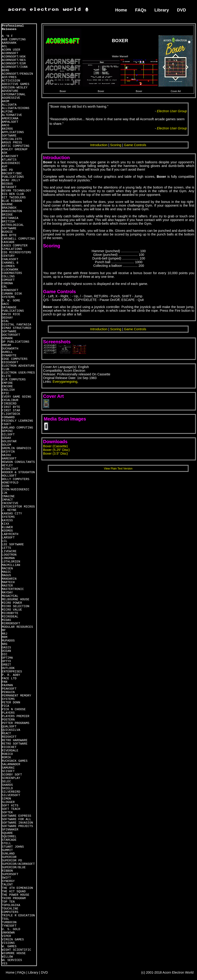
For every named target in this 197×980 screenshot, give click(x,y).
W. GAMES (9, 946)
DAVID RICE (11, 314)
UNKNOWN (8, 933)
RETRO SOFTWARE (15, 744)
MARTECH (8, 582)
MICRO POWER (12, 603)
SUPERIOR (9, 857)
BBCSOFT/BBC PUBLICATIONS (13, 175)
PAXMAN (7, 685)
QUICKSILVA (11, 730)
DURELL (7, 352)
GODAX (6, 438)
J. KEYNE (9, 510)
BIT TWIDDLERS (14, 198)
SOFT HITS (10, 806)
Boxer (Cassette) (55, 446)
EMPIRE (7, 383)
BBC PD (7, 170)
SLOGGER (8, 802)
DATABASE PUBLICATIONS (13, 309)
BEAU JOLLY (11, 180)
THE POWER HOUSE (16, 895)
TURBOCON (9, 922)
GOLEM (6, 445)
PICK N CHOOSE (14, 709)
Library (162, 10)
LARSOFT (8, 538)
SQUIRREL (9, 837)
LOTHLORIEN (11, 562)
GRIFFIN (8, 452)
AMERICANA (10, 119)
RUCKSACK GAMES (15, 761)
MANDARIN (9, 579)
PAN (5, 682)
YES (5, 964)
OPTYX (6, 661)
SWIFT (6, 878)
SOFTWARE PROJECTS (17, 826)
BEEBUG (7, 184)
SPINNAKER (10, 830)
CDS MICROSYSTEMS (16, 253)
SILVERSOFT (11, 795)
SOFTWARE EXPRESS (16, 816)
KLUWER (7, 527)
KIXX (5, 524)
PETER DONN (11, 703)
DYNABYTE (9, 356)
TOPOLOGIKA (11, 905)
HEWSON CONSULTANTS (18, 462)
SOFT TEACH (11, 809)
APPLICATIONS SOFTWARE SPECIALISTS (13, 136)
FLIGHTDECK (11, 414)
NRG (5, 644)
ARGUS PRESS (12, 143)
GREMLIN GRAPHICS (16, 448)
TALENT (7, 885)
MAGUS (6, 575)
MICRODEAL (10, 617)
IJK (5, 493)
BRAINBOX (9, 208)
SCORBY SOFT (12, 775)
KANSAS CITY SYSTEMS (12, 515)
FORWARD (8, 417)
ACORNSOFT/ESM (14, 64)
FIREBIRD (9, 404)
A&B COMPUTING (14, 40)
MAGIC (6, 572)
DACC (5, 304)
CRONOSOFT (10, 290)
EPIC (5, 393)
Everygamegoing (65, 382)
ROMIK (6, 758)
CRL (5, 287)
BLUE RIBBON (12, 201)
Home (121, 10)
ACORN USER (11, 50)
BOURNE (7, 204)
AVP (5, 167)
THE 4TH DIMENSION (17, 888)
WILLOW (7, 957)
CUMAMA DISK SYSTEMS (12, 295)
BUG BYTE (9, 235)
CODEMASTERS (12, 273)
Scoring (116, 145)
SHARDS (7, 785)
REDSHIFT (9, 737)
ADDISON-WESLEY (15, 88)
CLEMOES (8, 266)
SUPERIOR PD (12, 861)
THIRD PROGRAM (14, 898)
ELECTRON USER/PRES (18, 373)
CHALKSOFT (10, 259)
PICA (5, 706)
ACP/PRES (9, 77)
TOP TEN (8, 902)
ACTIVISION (11, 81)
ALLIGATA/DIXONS (16, 108)
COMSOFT (8, 280)
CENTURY (8, 256)
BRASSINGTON (12, 211)
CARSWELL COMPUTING (18, 239)
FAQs (141, 10)
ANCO (5, 125)
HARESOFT (9, 459)
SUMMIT (7, 850)
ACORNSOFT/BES (14, 60)
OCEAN (6, 651)
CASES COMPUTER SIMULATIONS (15, 247)
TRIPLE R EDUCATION (18, 916)
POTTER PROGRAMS (16, 723)
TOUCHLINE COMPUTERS (10, 910)
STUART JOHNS (13, 847)
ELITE (6, 376)
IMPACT (7, 500)
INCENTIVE (10, 503)
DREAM (6, 345)
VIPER (6, 936)
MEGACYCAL (10, 596)
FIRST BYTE (11, 407)
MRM (5, 637)
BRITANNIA (10, 218)
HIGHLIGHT (10, 469)
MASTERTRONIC (13, 589)
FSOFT (6, 424)
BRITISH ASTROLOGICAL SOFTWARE (13, 225)
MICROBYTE (10, 613)
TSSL (5, 919)
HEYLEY (7, 465)
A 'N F (7, 36)
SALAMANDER (11, 764)
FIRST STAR (11, 411)
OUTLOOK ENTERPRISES (12, 670)
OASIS (6, 648)
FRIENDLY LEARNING (17, 421)
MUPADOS (8, 641)
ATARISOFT (10, 156)
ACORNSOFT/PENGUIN (17, 74)
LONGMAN (8, 558)
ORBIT (6, 665)
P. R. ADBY (11, 675)
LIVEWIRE (9, 551)
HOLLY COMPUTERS (16, 479)
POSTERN (8, 720)
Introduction (99, 145)
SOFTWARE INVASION (17, 823)
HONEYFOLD (10, 483)
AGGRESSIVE (11, 98)
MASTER (7, 586)
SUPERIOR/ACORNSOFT (18, 864)
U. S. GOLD (11, 929)
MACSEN (7, 569)
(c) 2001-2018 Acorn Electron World (168, 972)
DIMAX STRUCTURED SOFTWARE (16, 330)
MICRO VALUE (12, 610)
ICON (5, 486)
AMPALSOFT (10, 122)
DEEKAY (7, 318)
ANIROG (7, 129)
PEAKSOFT (9, 689)
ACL (5, 46)
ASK (5, 153)
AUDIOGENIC (11, 163)
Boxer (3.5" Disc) (55, 453)
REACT (6, 733)
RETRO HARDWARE (15, 740)
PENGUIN (8, 692)
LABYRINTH (10, 534)
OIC (5, 654)
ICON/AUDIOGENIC (16, 490)
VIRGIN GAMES (13, 940)
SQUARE (7, 833)
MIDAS (6, 620)
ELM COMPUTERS (14, 380)
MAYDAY (7, 593)
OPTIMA (7, 658)
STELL (6, 843)
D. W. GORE (11, 301)
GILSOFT (8, 435)
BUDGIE (7, 232)
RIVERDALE (10, 751)
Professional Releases (13, 27)
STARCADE (9, 840)
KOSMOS (7, 531)
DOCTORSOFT (11, 335)
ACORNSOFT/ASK (14, 57)
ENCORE (7, 386)
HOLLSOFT (9, 476)
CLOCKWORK (10, 270)
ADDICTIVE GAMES (16, 84)
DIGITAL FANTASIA (16, 325)
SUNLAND (8, 854)
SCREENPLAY (11, 778)
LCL (5, 541)
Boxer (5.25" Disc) (56, 450)
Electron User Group (172, 111)
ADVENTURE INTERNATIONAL (14, 93)
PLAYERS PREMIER (16, 716)
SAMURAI (8, 768)
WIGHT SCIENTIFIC (16, 950)
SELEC (6, 782)
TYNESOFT (9, 926)
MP (4, 630)
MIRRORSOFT (11, 624)
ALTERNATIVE (12, 115)
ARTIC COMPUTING (16, 146)
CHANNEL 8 (10, 263)
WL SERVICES (12, 960)
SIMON (6, 799)
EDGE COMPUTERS (15, 359)
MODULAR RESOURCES (17, 627)
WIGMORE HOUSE (14, 953)
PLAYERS (8, 713)
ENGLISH (8, 390)
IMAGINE (8, 496)
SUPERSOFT (10, 874)
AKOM (5, 101)
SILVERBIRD (11, 792)
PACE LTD (9, 678)
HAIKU (6, 455)
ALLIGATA (9, 105)
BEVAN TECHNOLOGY (16, 191)
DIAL (5, 321)
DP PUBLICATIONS (16, 342)
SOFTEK (7, 812)
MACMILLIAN (11, 565)
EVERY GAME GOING (16, 397)
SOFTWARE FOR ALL (16, 819)
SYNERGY (8, 881)
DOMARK (7, 338)
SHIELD (7, 788)
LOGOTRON (9, 555)
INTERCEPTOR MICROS (18, 507)
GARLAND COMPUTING (17, 428)
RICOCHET (9, 747)
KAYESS (7, 520)
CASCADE (8, 242)
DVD (182, 10)
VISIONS (8, 943)
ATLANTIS (9, 160)
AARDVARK (9, 43)
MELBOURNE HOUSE (16, 599)
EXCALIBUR (10, 400)
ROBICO (7, 754)
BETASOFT (9, 187)
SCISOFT (8, 771)
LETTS (6, 548)
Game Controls (135, 145)
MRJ (5, 634)
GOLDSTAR (9, 441)
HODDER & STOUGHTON (18, 472)
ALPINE (7, 112)
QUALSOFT (9, 727)
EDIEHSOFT (10, 362)
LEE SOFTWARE (13, 545)
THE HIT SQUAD (14, 891)
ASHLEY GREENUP (15, 149)
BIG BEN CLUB (13, 194)
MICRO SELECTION (16, 606)
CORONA (7, 283)
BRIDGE (7, 215)
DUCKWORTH (10, 349)
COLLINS (8, 277)
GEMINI (7, 431)
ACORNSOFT (10, 53)
